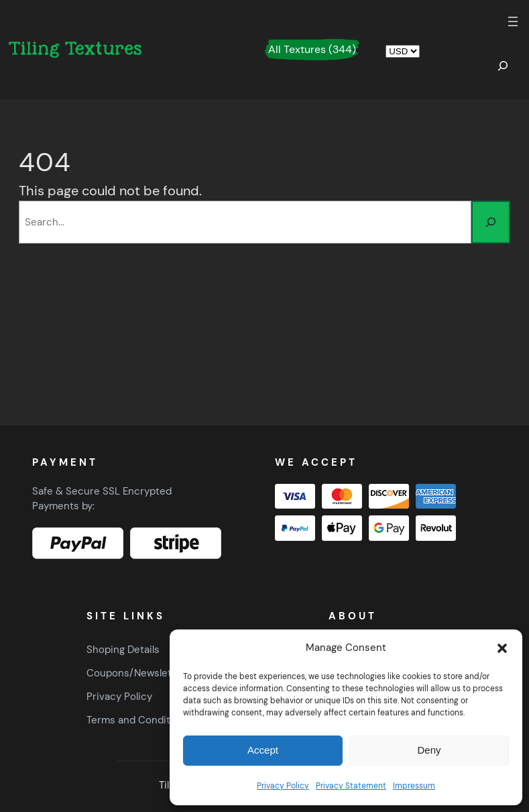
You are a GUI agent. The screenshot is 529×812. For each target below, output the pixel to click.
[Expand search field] (503, 66)
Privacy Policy (283, 786)
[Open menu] (513, 21)
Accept (263, 750)
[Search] (491, 222)
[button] (502, 648)
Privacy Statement (351, 786)
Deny (429, 750)
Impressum (414, 786)
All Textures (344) (312, 49)
